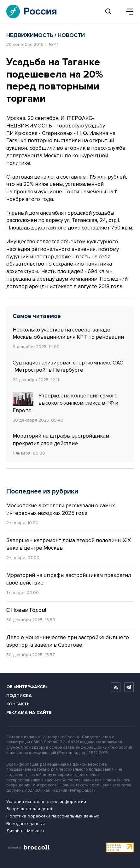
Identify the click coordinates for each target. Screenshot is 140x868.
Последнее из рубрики (42, 491)
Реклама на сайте (29, 712)
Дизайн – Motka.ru (25, 831)
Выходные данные (26, 824)
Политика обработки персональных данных (53, 816)
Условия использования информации (46, 802)
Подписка (19, 695)
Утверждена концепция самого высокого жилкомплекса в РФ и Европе (65, 403)
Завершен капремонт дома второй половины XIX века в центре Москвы (69, 544)
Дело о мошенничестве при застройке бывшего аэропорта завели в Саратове (68, 641)
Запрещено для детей (30, 809)
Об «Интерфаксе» (27, 687)
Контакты (18, 704)
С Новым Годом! (26, 610)
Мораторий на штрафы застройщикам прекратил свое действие (61, 440)
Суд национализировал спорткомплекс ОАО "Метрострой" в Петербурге (68, 367)
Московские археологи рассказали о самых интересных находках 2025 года (61, 509)
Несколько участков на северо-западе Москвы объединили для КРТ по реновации (68, 334)
